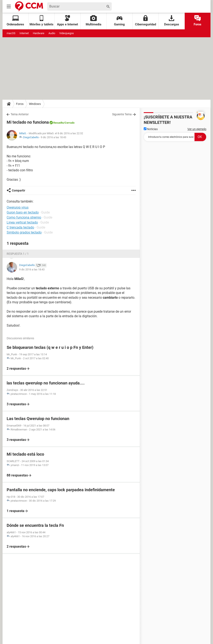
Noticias (151, 129)
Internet (24, 33)
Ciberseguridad (146, 21)
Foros (198, 21)
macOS (11, 33)
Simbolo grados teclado (24, 232)
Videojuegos (67, 33)
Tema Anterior (20, 114)
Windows (35, 104)
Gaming (119, 21)
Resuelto (58, 123)
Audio (52, 33)
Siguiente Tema (122, 114)
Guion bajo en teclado (23, 212)
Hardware (39, 33)
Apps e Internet (67, 21)
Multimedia (93, 21)
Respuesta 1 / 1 (18, 254)
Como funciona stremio (24, 217)
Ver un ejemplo (197, 129)
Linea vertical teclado (22, 222)
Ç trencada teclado (20, 227)
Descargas (172, 21)
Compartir (19, 190)
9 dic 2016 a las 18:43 (53, 137)
